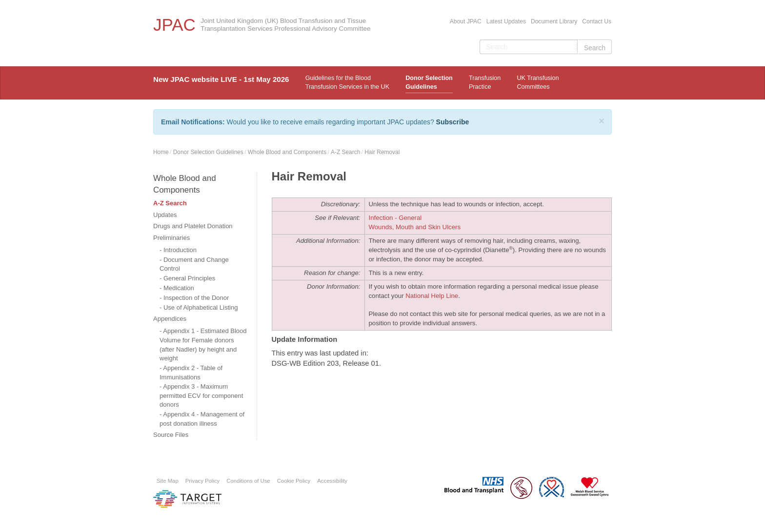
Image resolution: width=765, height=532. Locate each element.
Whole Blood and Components (287, 152)
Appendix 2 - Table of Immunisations (191, 373)
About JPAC (466, 21)
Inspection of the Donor (196, 298)
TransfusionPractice (485, 82)
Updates (165, 215)
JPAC (174, 25)
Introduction (180, 250)
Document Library (554, 21)
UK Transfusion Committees (538, 82)
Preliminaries (171, 238)
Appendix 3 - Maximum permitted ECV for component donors (201, 395)
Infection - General (395, 218)
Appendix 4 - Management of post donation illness (202, 419)
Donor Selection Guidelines (429, 82)
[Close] (602, 121)
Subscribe (453, 122)
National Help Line (432, 296)
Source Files (171, 435)
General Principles (189, 278)
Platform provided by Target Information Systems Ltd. (187, 499)
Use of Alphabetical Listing (201, 307)
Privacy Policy (203, 481)
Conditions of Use (248, 481)
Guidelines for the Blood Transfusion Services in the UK (347, 82)
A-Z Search (345, 152)
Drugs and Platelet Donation (193, 226)
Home (161, 152)
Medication (179, 288)
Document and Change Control (194, 264)
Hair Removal (382, 152)
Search (595, 48)
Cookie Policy (294, 481)
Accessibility (332, 481)
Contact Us (597, 21)
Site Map (168, 481)
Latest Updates (506, 21)
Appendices (170, 319)
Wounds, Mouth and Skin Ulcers (415, 227)
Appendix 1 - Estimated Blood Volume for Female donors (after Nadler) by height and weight (203, 345)
